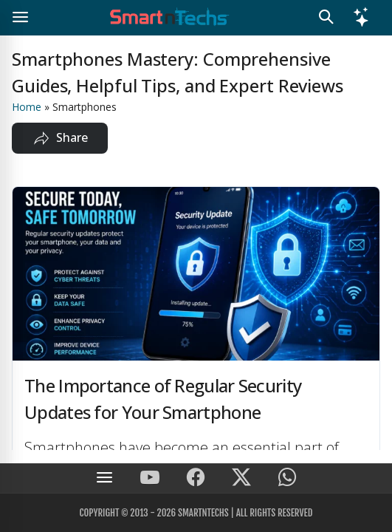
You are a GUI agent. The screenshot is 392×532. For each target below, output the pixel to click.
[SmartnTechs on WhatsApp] (287, 478)
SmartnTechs (203, 513)
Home (27, 107)
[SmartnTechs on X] (241, 478)
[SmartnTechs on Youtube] (150, 478)
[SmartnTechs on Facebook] (196, 478)
